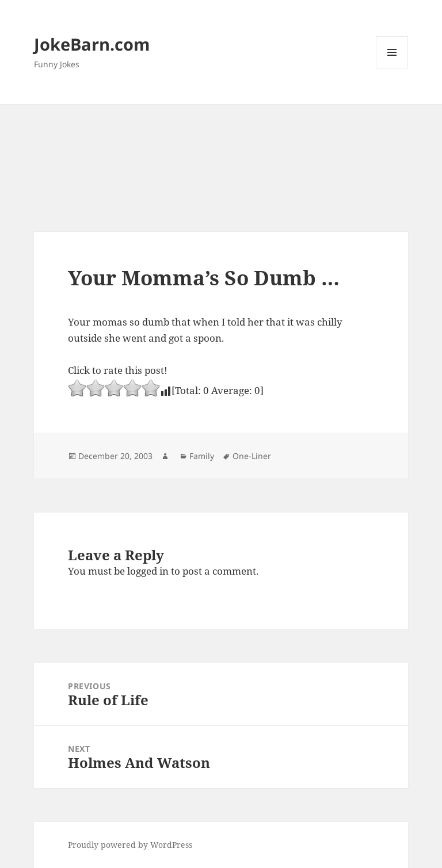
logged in (148, 571)
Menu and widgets (392, 68)
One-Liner (252, 456)
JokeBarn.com (92, 44)
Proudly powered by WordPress (130, 845)
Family (202, 456)
